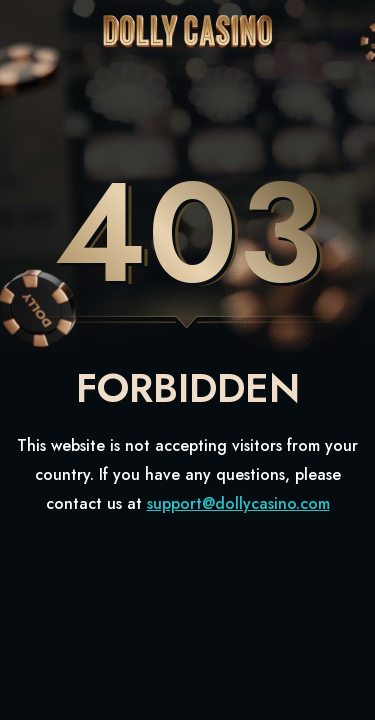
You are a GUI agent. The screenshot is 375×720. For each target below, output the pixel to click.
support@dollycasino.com (238, 503)
